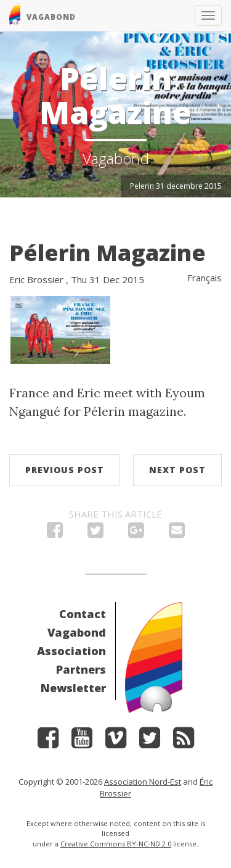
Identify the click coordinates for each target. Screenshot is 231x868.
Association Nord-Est (143, 782)
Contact (83, 614)
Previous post (65, 470)
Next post (177, 470)
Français (205, 278)
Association (71, 651)
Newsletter (73, 688)
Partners (81, 669)
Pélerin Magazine (107, 253)
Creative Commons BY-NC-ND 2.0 (116, 844)
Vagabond (77, 632)
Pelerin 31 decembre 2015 (176, 186)
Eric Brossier (36, 279)
